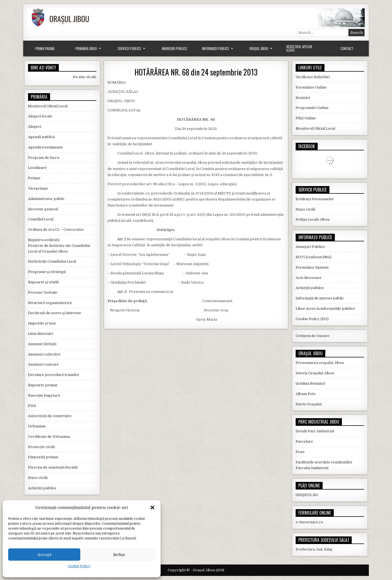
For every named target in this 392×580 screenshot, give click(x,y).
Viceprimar (38, 188)
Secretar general (43, 209)
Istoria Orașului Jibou (315, 373)
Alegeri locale (40, 116)
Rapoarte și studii (43, 282)
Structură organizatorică (50, 303)
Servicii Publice (129, 48)
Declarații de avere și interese (55, 313)
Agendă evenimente (45, 147)
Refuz (119, 555)
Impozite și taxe (42, 323)
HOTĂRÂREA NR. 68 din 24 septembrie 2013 (196, 72)
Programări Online (312, 108)
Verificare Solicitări (313, 77)
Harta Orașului (309, 404)
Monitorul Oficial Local (48, 106)
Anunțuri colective (44, 354)
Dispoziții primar (43, 457)
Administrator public (46, 199)
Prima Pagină (45, 48)
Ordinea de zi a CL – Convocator (56, 230)
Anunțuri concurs (43, 364)
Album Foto (306, 394)
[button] (152, 508)
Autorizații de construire (50, 416)
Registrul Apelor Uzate (299, 48)
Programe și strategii (47, 272)
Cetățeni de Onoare (313, 336)
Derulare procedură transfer (54, 375)
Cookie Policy (79, 566)
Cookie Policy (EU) (312, 319)
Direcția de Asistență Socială (53, 467)
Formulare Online (311, 87)
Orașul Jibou (259, 48)
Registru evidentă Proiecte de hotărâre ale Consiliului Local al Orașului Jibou (59, 246)
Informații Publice (215, 48)
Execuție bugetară (44, 395)
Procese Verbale (43, 292)
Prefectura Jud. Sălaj (314, 549)
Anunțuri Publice (174, 48)
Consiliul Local (41, 219)
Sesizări (303, 98)
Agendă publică (41, 137)
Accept (44, 555)
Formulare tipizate (312, 267)
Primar (34, 178)
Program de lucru (44, 158)
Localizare (37, 168)
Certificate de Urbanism (49, 437)
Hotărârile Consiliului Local (52, 261)
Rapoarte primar (43, 385)
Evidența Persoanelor (315, 199)
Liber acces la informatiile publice (325, 309)
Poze (300, 452)
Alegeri (35, 127)
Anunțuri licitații (42, 344)
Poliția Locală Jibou (313, 219)
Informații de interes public (320, 298)
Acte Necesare (309, 278)
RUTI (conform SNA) (314, 257)
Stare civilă (38, 478)
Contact (347, 48)
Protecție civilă (41, 447)
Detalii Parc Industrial (315, 431)
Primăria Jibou (86, 48)
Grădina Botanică (310, 383)
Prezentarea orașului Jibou (320, 363)
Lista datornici (41, 334)
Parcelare (304, 441)
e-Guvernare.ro (309, 522)
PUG (32, 406)
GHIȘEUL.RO (307, 495)
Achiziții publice (42, 488)
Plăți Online (306, 118)
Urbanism (37, 426)
